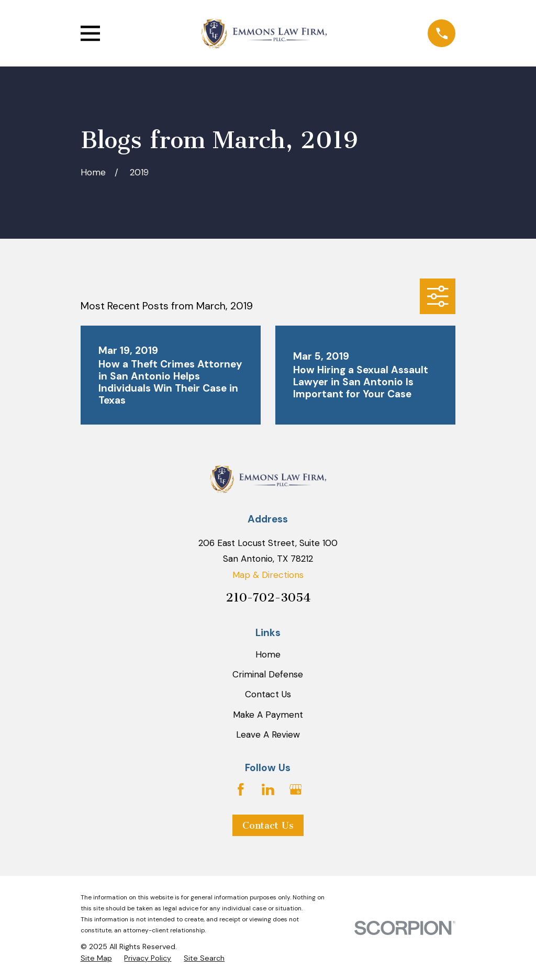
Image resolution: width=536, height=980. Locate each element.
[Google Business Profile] (296, 789)
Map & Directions (268, 575)
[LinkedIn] (268, 789)
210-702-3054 (268, 598)
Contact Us (268, 694)
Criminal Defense (268, 674)
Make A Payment (268, 715)
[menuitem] (96, 959)
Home (268, 654)
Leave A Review (268, 734)
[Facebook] (241, 789)
